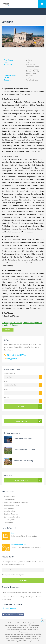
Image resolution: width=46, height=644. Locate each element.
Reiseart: (7, 80)
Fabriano (29, 69)
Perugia (36, 71)
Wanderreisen (9, 508)
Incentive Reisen (10, 511)
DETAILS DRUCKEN (21, 480)
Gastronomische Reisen (12, 517)
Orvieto (29, 71)
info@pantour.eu (13, 359)
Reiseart (7, 382)
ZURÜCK (8, 330)
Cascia (34, 64)
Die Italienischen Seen (23, 438)
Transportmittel (10, 374)
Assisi (28, 64)
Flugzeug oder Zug (19, 544)
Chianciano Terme (32, 67)
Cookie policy (9, 523)
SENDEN (23, 580)
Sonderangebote (10, 520)
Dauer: (6, 78)
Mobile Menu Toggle (42, 4)
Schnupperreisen (10, 500)
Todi (35, 73)
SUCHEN (21, 406)
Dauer (6, 398)
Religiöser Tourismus (11, 514)
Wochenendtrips (10, 497)
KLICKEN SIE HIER (21, 421)
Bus (13, 533)
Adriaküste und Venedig (24, 461)
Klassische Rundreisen (12, 505)
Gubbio (36, 69)
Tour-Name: (9, 60)
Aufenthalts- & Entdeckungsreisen (16, 503)
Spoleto (29, 73)
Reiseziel (7, 390)
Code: (6, 62)
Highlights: (8, 64)
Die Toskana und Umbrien (24, 449)
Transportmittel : (11, 75)
